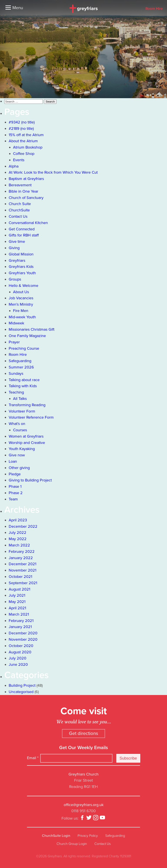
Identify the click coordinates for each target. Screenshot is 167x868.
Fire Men (21, 311)
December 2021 (23, 564)
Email (33, 758)
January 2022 (21, 558)
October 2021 (20, 577)
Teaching (16, 392)
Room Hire (154, 9)
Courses (20, 430)
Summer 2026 (21, 367)
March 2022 (19, 545)
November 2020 (23, 639)
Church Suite (20, 204)
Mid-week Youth (22, 317)
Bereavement (20, 185)
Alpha (14, 166)
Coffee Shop (24, 154)
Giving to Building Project (30, 480)
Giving (14, 248)
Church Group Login (72, 844)
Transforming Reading (27, 405)
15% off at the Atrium (26, 135)
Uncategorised (21, 692)
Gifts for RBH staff (24, 235)
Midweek (16, 323)
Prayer (14, 342)
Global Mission (21, 254)
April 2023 (18, 520)
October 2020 (21, 646)
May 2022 (18, 539)
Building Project (22, 685)
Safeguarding (20, 361)
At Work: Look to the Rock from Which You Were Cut (53, 172)
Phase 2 (16, 493)
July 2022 (18, 532)
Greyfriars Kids (21, 267)
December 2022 (23, 526)
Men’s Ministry (21, 304)
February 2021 (21, 621)
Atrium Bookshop (28, 147)
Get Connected (22, 229)
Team (13, 499)
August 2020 (20, 652)
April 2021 (17, 608)
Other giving (19, 468)
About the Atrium (23, 141)
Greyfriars (17, 260)
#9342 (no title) (22, 122)
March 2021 (19, 614)
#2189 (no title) (21, 128)
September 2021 (23, 583)
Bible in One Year (23, 191)
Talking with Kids (23, 386)
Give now (17, 455)
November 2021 (23, 570)
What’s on (17, 424)
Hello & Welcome (23, 286)
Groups (15, 279)
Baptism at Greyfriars (26, 179)
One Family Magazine (27, 336)
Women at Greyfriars (26, 436)
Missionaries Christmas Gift (32, 329)
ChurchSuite (19, 210)
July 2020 (18, 658)
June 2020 (18, 664)
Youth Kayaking (22, 449)
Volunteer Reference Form (31, 417)
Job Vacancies (21, 298)
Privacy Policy (88, 836)
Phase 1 (15, 486)
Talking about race (24, 380)
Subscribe (128, 758)
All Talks (20, 399)
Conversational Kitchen (28, 223)
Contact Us (18, 216)
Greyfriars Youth (22, 273)
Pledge (15, 474)
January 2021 (20, 627)
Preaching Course (24, 348)
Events (19, 160)
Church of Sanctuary (26, 198)
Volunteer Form (22, 411)
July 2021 (17, 595)
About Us (21, 292)
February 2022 (22, 551)
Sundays (16, 373)
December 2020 (23, 633)
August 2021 (19, 589)
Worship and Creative (27, 443)
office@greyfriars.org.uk (84, 805)
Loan (13, 461)
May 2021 (17, 602)
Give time (17, 241)
